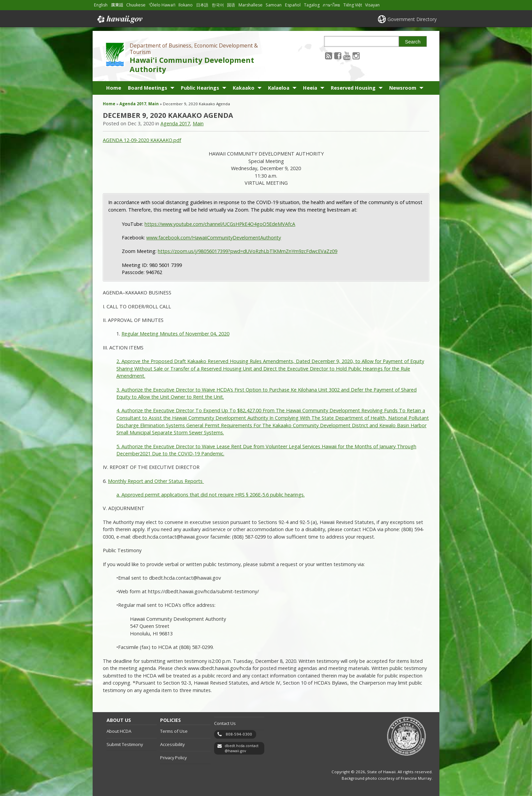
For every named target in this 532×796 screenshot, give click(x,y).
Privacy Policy (173, 758)
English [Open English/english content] (101, 5)
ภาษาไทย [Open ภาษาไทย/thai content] (331, 5)
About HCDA (119, 731)
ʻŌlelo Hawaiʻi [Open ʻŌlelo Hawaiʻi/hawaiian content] (162, 5)
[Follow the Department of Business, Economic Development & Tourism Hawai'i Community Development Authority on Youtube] (347, 56)
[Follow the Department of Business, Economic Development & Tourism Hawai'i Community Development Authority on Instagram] (356, 56)
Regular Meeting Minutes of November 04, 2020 (175, 334)
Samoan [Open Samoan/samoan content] (274, 5)
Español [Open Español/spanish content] (293, 5)
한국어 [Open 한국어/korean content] (218, 5)
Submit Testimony (125, 744)
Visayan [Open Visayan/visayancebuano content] (372, 5)
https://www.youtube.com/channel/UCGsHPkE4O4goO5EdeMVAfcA (220, 224)
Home (114, 88)
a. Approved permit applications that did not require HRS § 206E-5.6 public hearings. (211, 495)
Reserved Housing (353, 88)
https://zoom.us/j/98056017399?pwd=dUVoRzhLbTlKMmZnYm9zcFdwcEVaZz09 (248, 251)
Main (154, 104)
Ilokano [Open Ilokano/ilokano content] (186, 5)
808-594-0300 (239, 734)
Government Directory (412, 19)
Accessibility (172, 744)
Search (413, 42)
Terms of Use (174, 731)
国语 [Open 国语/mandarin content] (231, 5)
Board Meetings (148, 88)
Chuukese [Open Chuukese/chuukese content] (136, 5)
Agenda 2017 (133, 104)
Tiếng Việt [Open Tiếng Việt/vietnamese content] (353, 5)
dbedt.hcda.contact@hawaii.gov (242, 748)
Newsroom (403, 88)
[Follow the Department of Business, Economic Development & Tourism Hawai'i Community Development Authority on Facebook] (338, 56)
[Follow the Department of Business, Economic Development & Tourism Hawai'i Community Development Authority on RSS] (329, 56)
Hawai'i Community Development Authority (192, 65)
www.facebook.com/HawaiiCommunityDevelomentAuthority (214, 238)
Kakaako (244, 88)
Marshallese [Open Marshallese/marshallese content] (251, 5)
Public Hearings (200, 88)
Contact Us (225, 723)
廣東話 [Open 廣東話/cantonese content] (117, 5)
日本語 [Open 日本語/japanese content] (202, 5)
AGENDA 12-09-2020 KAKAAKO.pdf (142, 140)
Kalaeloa (279, 88)
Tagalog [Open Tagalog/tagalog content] (312, 5)
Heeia (310, 88)
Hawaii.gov (119, 19)
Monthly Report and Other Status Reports (156, 481)
